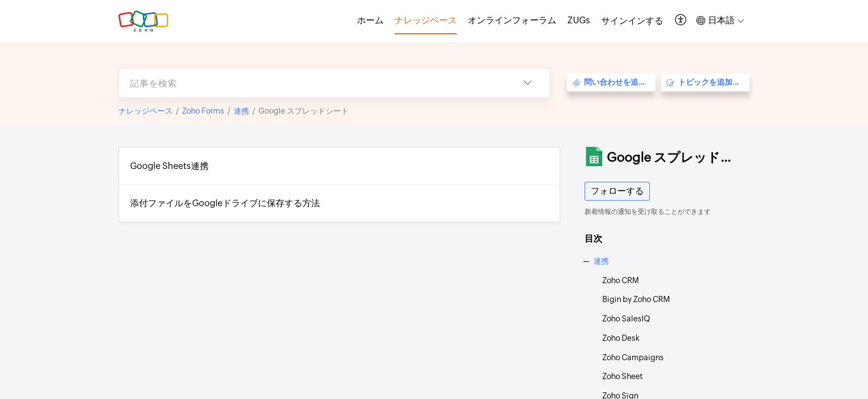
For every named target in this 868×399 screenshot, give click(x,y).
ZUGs (579, 20)
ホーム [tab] (370, 20)
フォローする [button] (617, 191)
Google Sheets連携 (169, 166)
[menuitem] (632, 21)
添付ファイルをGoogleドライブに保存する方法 (225, 203)
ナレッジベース (146, 111)
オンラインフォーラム (512, 20)
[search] (312, 83)
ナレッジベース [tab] (426, 20)
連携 (241, 111)
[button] (681, 21)
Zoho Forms (203, 111)
